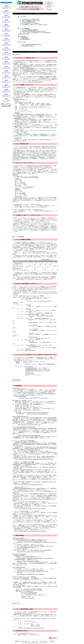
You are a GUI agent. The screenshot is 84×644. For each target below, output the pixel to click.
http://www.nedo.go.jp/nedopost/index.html (33, 82)
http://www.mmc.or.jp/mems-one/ (41, 277)
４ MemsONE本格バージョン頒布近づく (30, 23)
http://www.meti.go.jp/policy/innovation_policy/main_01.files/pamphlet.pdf (35, 558)
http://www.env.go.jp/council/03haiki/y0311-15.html (30, 485)
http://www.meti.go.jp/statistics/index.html (37, 414)
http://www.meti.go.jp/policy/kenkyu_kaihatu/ (28, 561)
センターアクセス (44, 641)
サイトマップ (35, 641)
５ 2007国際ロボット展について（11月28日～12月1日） (34, 25)
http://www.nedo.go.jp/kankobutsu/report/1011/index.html (31, 574)
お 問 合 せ (52, 641)
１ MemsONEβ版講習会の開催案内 (29, 30)
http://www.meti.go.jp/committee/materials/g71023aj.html (32, 509)
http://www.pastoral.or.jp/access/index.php (34, 628)
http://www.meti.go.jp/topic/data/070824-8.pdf (29, 435)
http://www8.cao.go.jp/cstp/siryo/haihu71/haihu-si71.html (31, 552)
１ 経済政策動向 (24, 38)
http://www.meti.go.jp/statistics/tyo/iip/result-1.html (36, 413)
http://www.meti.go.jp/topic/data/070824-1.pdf (29, 425)
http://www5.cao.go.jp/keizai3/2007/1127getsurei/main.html (33, 398)
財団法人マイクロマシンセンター (23, 641)
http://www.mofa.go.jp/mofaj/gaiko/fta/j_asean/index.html (32, 531)
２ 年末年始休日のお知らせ (27, 46)
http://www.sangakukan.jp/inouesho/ (33, 589)
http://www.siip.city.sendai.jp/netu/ (43, 301)
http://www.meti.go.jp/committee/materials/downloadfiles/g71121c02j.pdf (36, 459)
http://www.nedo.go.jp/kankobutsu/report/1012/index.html (31, 570)
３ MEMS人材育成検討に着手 (28, 22)
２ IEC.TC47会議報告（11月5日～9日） (30, 21)
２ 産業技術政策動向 (25, 39)
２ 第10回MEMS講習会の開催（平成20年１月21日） (33, 31)
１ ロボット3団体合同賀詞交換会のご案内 (31, 44)
